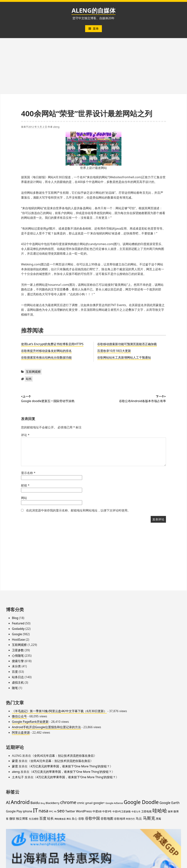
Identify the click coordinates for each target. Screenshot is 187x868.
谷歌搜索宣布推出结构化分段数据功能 (46, 357)
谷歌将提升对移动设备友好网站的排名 (46, 351)
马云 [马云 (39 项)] (139, 818)
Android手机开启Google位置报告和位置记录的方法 (46, 727)
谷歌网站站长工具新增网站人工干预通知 (124, 357)
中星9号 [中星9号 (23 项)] (107, 811)
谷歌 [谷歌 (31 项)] (81, 819)
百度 (15, 672)
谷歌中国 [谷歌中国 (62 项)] (92, 818)
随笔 (15, 688)
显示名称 (28, 473)
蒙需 (15, 761)
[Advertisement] (93, 66)
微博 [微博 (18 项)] (170, 811)
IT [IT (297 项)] (35, 810)
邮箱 (25, 485)
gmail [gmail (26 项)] (89, 803)
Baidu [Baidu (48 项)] (35, 803)
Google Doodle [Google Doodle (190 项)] (141, 802)
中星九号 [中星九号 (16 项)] (136, 812)
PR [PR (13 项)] (55, 812)
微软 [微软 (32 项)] (12, 819)
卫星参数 (18, 650)
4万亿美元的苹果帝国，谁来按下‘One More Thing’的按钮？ (70, 766)
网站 (24, 498)
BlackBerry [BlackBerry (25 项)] (53, 803)
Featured (18, 623)
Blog (15, 618)
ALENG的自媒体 (93, 10)
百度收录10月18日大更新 (114, 351)
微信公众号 (19, 716)
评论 (25, 435)
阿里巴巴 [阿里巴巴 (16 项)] (130, 819)
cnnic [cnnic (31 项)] (81, 803)
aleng (56, 127)
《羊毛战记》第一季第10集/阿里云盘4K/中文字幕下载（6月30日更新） (59, 711)
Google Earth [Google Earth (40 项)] (169, 803)
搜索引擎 (18, 661)
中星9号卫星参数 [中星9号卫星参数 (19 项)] (122, 811)
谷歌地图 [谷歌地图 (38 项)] (107, 818)
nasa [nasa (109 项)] (43, 811)
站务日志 (18, 677)
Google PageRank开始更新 (30, 722)
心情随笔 (18, 656)
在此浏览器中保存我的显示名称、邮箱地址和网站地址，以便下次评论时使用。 (78, 510)
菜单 (93, 29)
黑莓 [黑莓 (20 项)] (159, 819)
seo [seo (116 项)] (61, 811)
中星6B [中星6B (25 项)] (97, 811)
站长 (29, 379)
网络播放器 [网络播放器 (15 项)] (60, 819)
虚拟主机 (18, 682)
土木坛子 (18, 777)
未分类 (16, 666)
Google (17, 634)
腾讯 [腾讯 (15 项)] (69, 819)
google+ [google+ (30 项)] (99, 803)
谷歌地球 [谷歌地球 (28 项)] (120, 819)
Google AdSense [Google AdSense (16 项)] (114, 803)
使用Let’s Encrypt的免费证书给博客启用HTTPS (52, 344)
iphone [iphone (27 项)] (27, 811)
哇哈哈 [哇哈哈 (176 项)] (160, 811)
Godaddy (18, 629)
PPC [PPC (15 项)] (51, 811)
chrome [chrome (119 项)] (68, 802)
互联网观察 (33, 372)
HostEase (18, 640)
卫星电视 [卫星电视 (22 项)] (146, 811)
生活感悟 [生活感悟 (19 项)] (34, 819)
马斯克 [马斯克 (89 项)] (149, 818)
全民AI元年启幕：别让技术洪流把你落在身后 (64, 756)
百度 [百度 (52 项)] (43, 818)
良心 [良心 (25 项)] (75, 819)
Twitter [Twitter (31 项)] (70, 811)
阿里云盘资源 (21, 732)
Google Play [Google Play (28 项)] (14, 811)
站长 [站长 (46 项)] (50, 818)
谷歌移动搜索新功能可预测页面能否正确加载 (127, 344)
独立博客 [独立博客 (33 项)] (22, 818)
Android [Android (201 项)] (20, 802)
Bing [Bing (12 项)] (43, 803)
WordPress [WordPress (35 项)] (84, 811)
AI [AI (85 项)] (8, 802)
